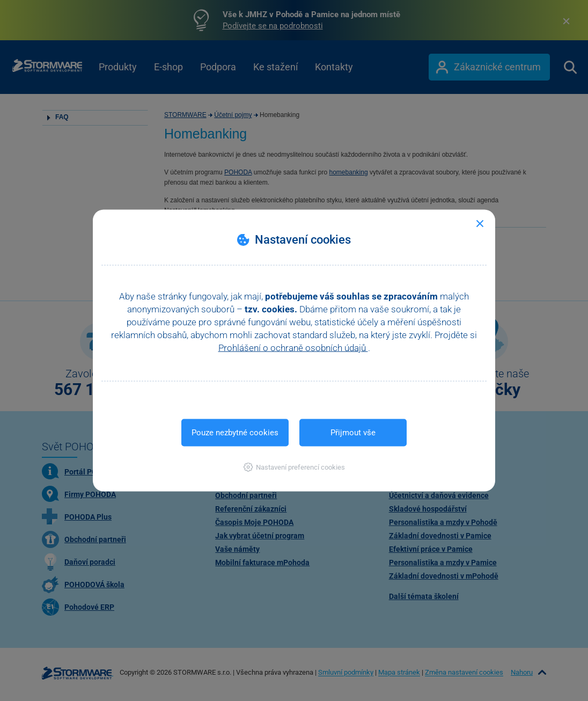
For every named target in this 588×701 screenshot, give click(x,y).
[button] (294, 467)
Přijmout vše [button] (353, 433)
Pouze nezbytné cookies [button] (235, 433)
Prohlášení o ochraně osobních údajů (293, 348)
